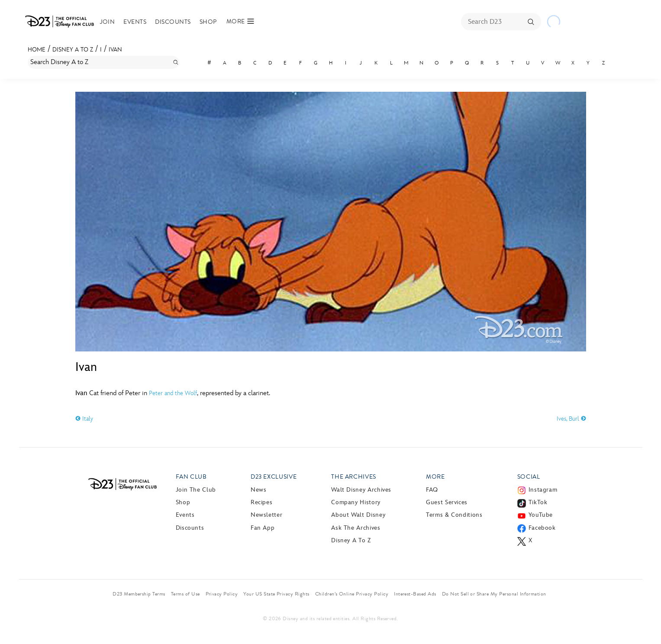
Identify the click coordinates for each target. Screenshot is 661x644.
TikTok (538, 502)
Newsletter (266, 515)
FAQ (432, 490)
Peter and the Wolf (173, 393)
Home (37, 50)
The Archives (354, 477)
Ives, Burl (571, 419)
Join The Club (196, 490)
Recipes (261, 502)
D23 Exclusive (274, 477)
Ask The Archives (356, 528)
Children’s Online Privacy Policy (352, 594)
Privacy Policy (222, 594)
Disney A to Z (73, 50)
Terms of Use (185, 594)
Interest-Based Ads (415, 594)
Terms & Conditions (454, 515)
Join (108, 22)
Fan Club (191, 477)
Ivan (115, 50)
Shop (208, 22)
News (259, 490)
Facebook (542, 528)
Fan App (263, 528)
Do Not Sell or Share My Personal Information (494, 594)
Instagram (543, 490)
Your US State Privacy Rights (276, 594)
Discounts (173, 22)
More (435, 477)
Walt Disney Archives (361, 490)
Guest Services (447, 502)
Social (529, 477)
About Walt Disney (358, 515)
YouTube (541, 515)
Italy (84, 419)
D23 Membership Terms (139, 594)
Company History (356, 502)
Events (135, 22)
